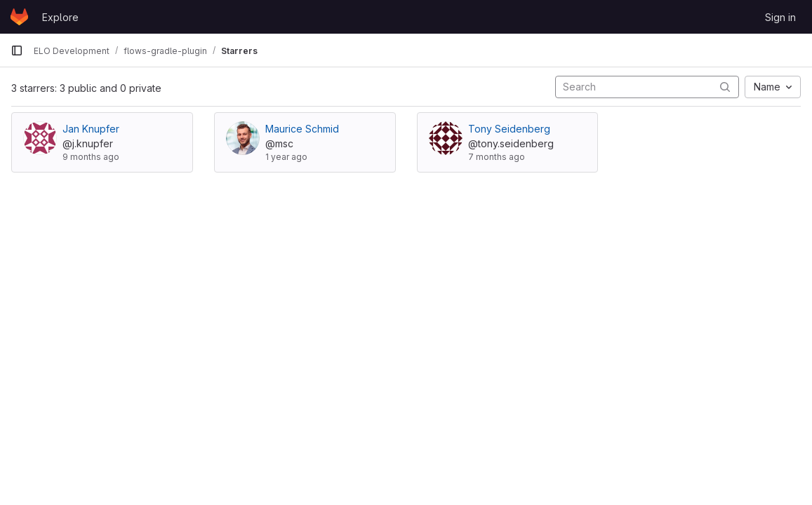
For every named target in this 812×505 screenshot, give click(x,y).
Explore (60, 17)
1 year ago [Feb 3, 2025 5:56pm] (286, 157)
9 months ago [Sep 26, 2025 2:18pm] (91, 157)
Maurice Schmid (302, 129)
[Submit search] (725, 87)
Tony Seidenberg (509, 129)
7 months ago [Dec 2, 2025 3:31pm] (497, 157)
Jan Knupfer (91, 129)
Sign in (780, 17)
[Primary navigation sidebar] (17, 50)
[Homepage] (19, 17)
